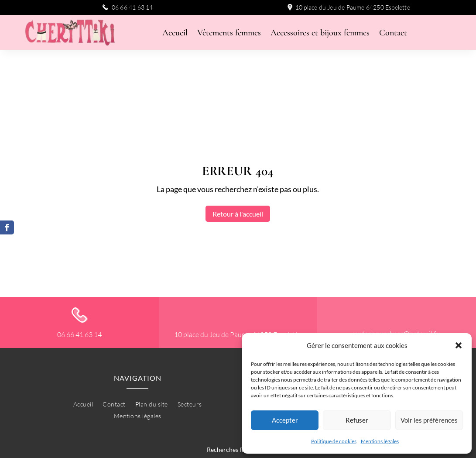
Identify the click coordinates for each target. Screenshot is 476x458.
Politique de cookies (334, 441)
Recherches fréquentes (238, 412)
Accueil (175, 34)
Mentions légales (380, 441)
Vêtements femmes (229, 34)
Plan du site (152, 367)
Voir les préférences (429, 420)
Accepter (285, 420)
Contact (393, 34)
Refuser (357, 420)
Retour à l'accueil (238, 176)
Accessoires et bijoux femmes (320, 34)
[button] (459, 345)
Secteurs (190, 367)
